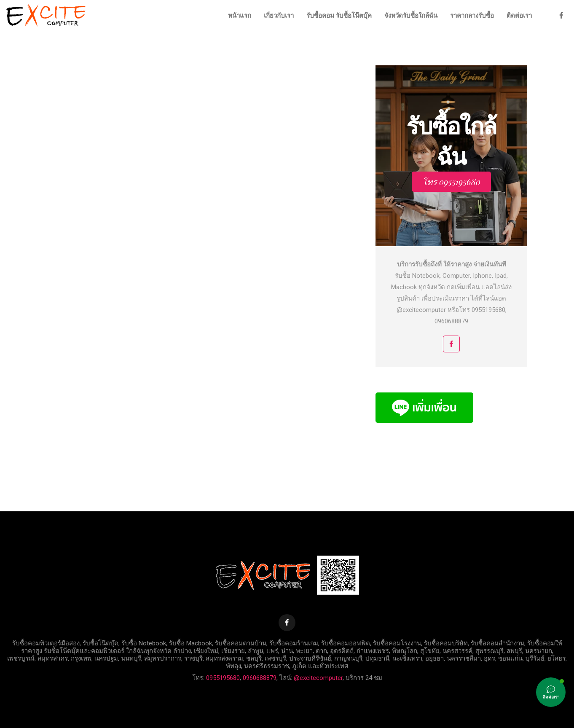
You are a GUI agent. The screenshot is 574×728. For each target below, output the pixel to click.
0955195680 (223, 678)
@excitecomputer (318, 678)
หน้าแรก (240, 16)
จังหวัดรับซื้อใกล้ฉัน (411, 16)
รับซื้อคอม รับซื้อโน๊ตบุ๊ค (339, 16)
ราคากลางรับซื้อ (472, 16)
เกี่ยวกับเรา (279, 16)
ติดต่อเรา (519, 16)
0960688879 (260, 678)
